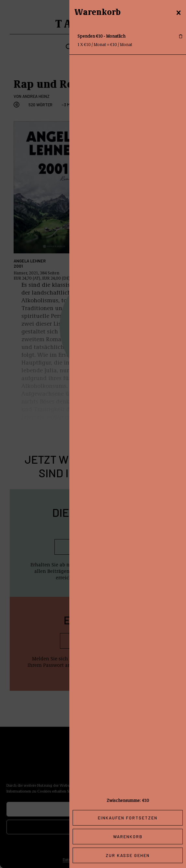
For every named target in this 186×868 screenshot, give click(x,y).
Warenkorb (128, 837)
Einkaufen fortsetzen (128, 818)
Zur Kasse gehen (128, 855)
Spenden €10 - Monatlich (101, 36)
